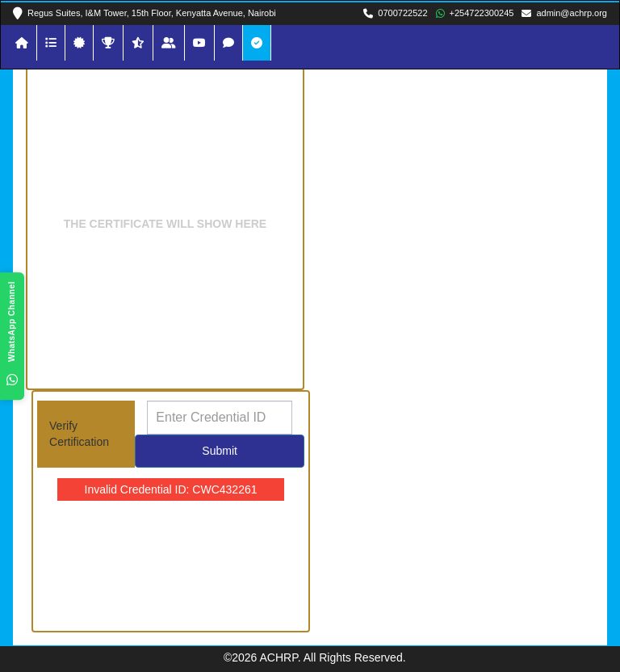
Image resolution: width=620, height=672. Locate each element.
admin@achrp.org (572, 13)
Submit (220, 451)
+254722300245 (482, 13)
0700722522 (402, 13)
